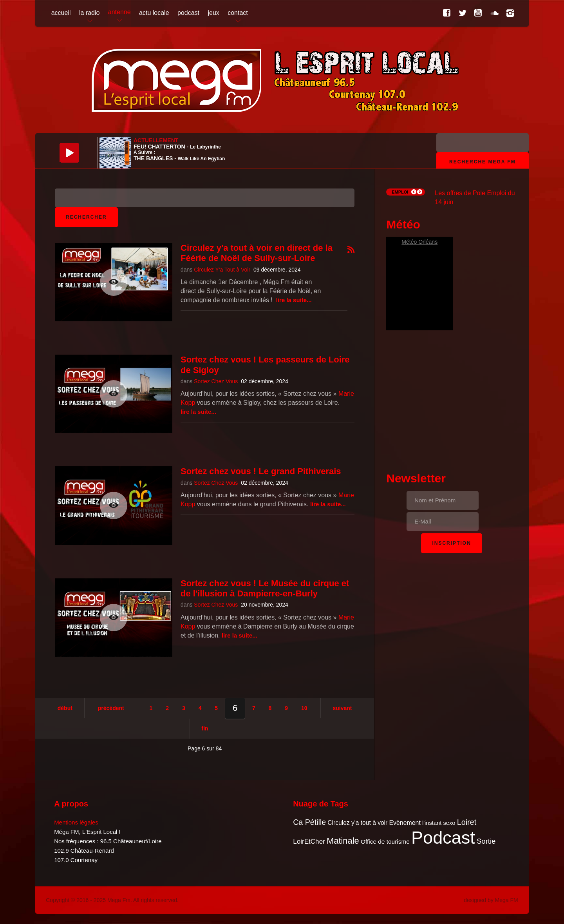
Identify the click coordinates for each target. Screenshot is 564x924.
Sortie (486, 841)
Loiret (467, 822)
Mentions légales (76, 822)
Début (65, 708)
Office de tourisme (385, 842)
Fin (205, 728)
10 (304, 708)
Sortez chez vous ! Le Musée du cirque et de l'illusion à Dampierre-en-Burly (265, 588)
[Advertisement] (452, 399)
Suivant (342, 708)
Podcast (443, 838)
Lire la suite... (294, 300)
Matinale (343, 841)
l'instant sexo (439, 823)
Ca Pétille (309, 822)
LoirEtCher (309, 842)
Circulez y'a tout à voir (357, 823)
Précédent (111, 708)
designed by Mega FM (491, 900)
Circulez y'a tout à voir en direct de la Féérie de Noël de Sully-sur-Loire (257, 253)
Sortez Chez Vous (216, 381)
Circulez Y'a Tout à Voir (222, 270)
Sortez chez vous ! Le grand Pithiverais (261, 471)
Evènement (405, 823)
